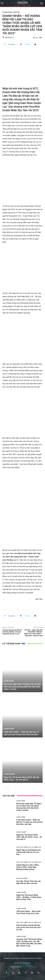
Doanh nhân (7, 12)
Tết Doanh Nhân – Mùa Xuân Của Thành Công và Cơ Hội (28, 976)
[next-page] (8, 851)
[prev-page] (4, 851)
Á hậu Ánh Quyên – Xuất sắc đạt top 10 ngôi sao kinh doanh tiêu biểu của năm (21, 796)
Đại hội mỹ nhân (22, 942)
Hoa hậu (16, 12)
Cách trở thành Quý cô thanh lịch (29, 910)
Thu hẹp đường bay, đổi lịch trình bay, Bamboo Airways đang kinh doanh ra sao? (12, 695)
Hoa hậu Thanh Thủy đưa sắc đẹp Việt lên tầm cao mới (29, 945)
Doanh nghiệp (9, 837)
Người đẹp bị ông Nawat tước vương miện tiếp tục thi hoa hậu (29, 915)
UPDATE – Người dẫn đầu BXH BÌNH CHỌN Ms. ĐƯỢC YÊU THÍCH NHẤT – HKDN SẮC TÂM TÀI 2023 (33, 696)
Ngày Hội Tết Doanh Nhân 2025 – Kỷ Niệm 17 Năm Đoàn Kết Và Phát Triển (29, 960)
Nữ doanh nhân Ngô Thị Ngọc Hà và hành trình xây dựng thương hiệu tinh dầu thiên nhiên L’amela (22, 750)
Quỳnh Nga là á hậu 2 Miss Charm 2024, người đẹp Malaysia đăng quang (28, 930)
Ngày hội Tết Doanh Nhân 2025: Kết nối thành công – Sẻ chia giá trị (21, 842)
